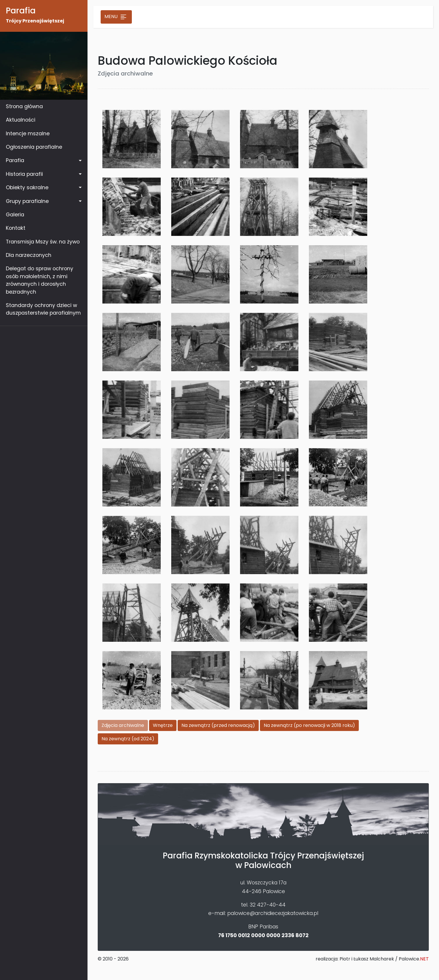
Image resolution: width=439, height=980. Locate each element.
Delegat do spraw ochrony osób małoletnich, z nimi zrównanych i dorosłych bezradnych (40, 280)
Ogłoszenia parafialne (34, 147)
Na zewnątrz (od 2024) (128, 739)
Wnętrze (163, 725)
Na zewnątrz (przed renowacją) (218, 725)
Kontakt (16, 228)
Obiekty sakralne (27, 187)
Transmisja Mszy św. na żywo (43, 242)
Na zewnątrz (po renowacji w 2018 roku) (309, 725)
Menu (116, 17)
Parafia (15, 160)
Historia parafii (24, 174)
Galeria (15, 215)
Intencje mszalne (28, 134)
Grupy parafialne (27, 201)
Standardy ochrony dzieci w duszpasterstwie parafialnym (43, 309)
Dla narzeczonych (29, 255)
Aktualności (21, 120)
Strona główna (24, 106)
